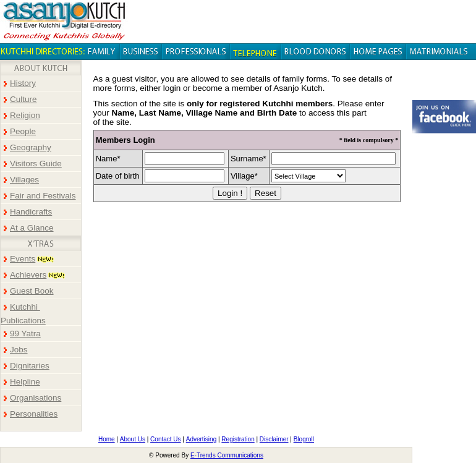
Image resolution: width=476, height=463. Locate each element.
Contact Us (165, 439)
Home (107, 439)
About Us (133, 439)
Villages (24, 180)
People (23, 131)
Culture (23, 99)
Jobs (19, 350)
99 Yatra (25, 333)
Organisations (36, 398)
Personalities (34, 414)
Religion (25, 115)
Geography (31, 147)
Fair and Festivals (43, 196)
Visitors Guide (36, 164)
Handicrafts (31, 212)
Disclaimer (274, 439)
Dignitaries (30, 366)
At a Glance (32, 228)
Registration (238, 439)
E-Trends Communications (227, 455)
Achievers (28, 275)
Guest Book (32, 291)
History (23, 83)
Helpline (25, 382)
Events (23, 259)
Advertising (201, 439)
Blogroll (304, 439)
